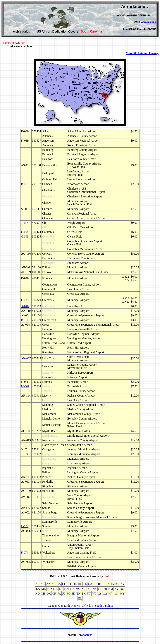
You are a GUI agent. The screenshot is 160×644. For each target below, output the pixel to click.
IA (112, 584)
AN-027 (26, 358)
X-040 (25, 306)
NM (111, 589)
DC (80, 584)
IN (108, 584)
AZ (48, 584)
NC (122, 589)
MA (55, 589)
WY (122, 594)
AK (43, 584)
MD (49, 589)
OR (54, 594)
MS (72, 589)
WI (116, 594)
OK (49, 594)
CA (59, 584)
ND (38, 594)
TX (84, 594)
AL (37, 584)
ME (44, 589)
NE (89, 589)
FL (85, 584)
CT (69, 584)
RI (64, 594)
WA (105, 594)
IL (104, 584)
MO (78, 589)
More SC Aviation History (142, 53)
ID (100, 584)
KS (117, 584)
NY (116, 589)
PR (80, 598)
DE (75, 584)
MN (66, 589)
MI (61, 589)
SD (73, 594)
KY (122, 584)
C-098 (25, 232)
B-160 (25, 320)
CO (64, 584)
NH (100, 589)
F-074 (25, 553)
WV (111, 594)
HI (95, 584)
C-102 (25, 526)
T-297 (25, 223)
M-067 (25, 386)
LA (38, 589)
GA (90, 584)
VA (99, 594)
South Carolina (104, 606)
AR (54, 584)
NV (95, 589)
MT (84, 589)
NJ (105, 589)
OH (43, 594)
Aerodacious (149, 22)
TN (78, 594)
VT (94, 594)
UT (89, 594)
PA (59, 594)
